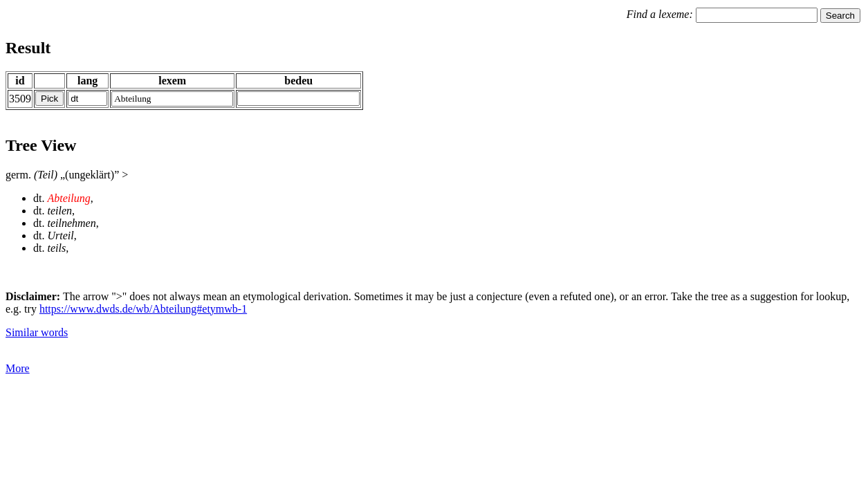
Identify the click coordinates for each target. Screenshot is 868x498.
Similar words (37, 332)
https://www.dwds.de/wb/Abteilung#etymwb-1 (143, 309)
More (18, 368)
